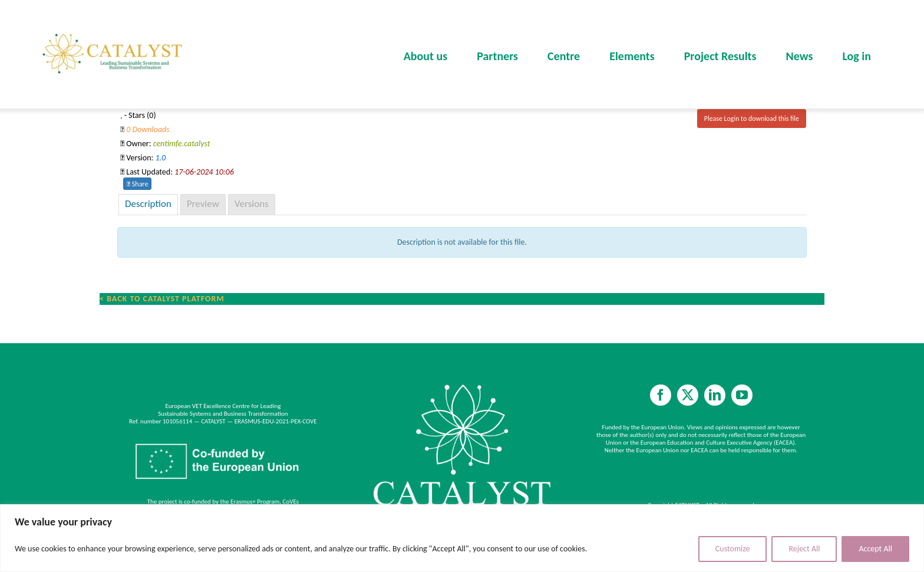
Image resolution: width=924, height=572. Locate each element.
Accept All (875, 549)
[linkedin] (715, 395)
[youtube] (742, 395)
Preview (203, 204)
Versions (252, 204)
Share (137, 184)
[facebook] (661, 395)
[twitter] (688, 395)
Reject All (804, 549)
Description (148, 204)
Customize (733, 549)
